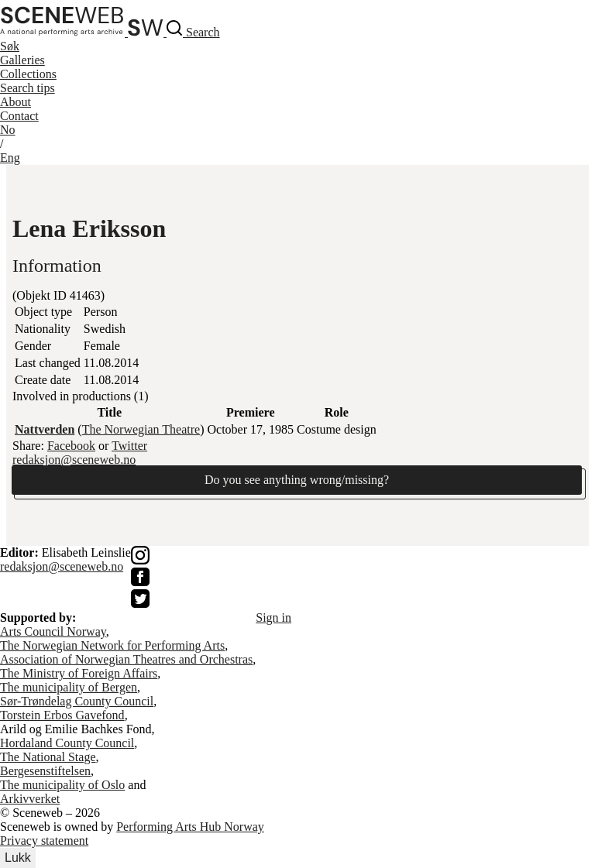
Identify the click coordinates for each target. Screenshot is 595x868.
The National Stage (48, 757)
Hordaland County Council (67, 743)
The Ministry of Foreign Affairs (79, 673)
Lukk (18, 858)
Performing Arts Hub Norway (190, 827)
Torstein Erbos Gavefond (62, 715)
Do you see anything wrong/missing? (297, 480)
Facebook (71, 446)
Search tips (28, 88)
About (15, 102)
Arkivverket (30, 799)
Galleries (22, 60)
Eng (10, 158)
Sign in (273, 618)
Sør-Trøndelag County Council (77, 701)
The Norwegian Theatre (141, 429)
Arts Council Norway (53, 631)
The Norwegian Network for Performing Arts (112, 645)
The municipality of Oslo (62, 785)
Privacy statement (44, 841)
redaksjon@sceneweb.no (74, 460)
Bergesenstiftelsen (45, 771)
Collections (28, 74)
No (8, 130)
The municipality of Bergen (69, 687)
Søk (10, 46)
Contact (19, 116)
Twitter (129, 446)
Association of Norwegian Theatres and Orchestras (126, 659)
